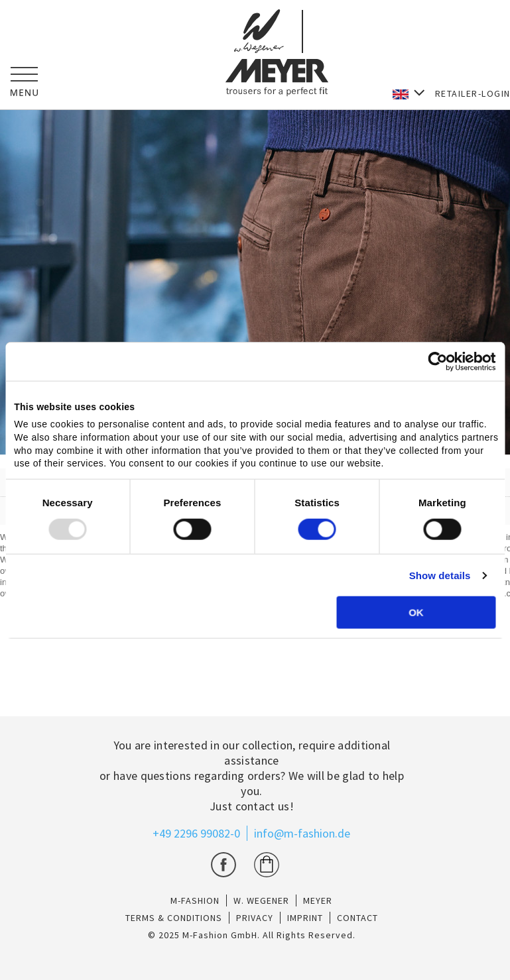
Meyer (318, 900)
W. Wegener (261, 900)
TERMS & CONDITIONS (174, 918)
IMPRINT (305, 918)
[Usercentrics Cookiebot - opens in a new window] (437, 361)
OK (416, 613)
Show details (440, 575)
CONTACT (357, 918)
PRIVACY (255, 918)
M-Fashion (195, 900)
